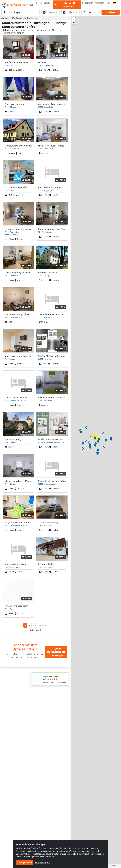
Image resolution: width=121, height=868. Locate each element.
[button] (41, 625)
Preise (109, 3)
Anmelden (100, 3)
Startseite (5, 18)
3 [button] (33, 625)
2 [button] (29, 625)
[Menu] (115, 3)
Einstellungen (43, 863)
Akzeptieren (25, 863)
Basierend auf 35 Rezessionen (55, 682)
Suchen (110, 12)
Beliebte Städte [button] (43, 3)
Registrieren (88, 3)
